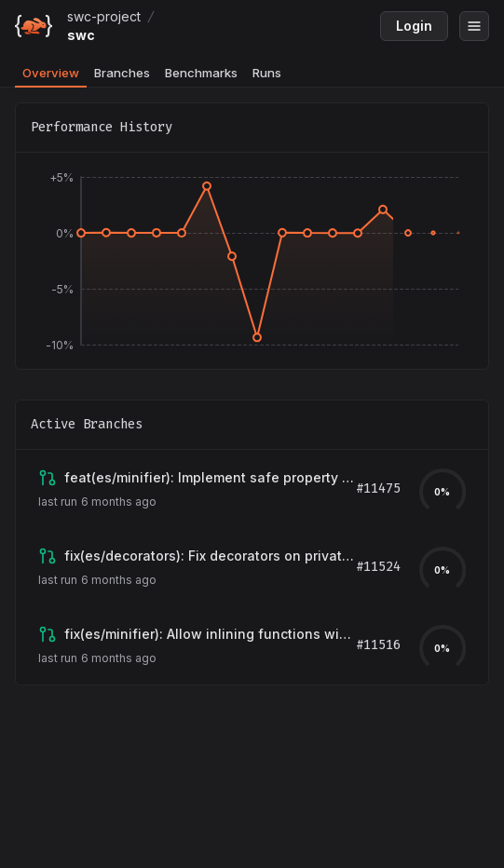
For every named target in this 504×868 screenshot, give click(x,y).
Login (414, 26)
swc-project (104, 16)
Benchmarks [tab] (201, 73)
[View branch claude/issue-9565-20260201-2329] (210, 556)
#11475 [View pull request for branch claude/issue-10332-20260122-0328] (378, 488)
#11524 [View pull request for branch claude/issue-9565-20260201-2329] (378, 567)
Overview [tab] (51, 73)
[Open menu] (474, 26)
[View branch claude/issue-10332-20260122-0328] (210, 478)
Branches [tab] (122, 73)
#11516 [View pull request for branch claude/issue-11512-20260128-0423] (378, 645)
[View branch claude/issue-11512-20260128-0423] (210, 634)
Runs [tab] (267, 73)
